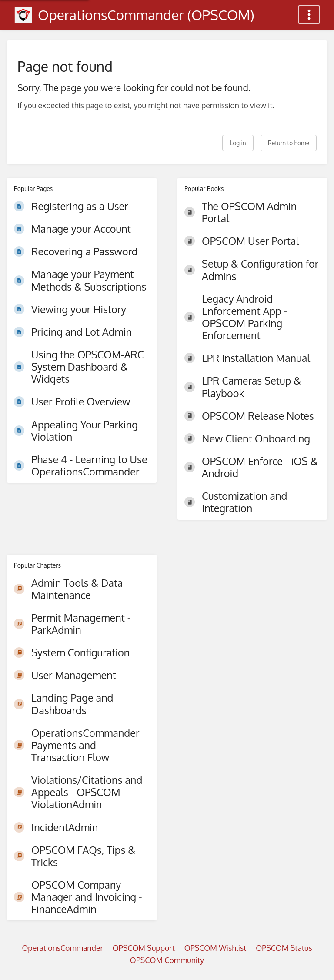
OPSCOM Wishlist (215, 948)
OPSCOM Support (144, 948)
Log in (238, 143)
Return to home (289, 143)
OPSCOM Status (284, 948)
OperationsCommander (62, 948)
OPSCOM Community (167, 960)
